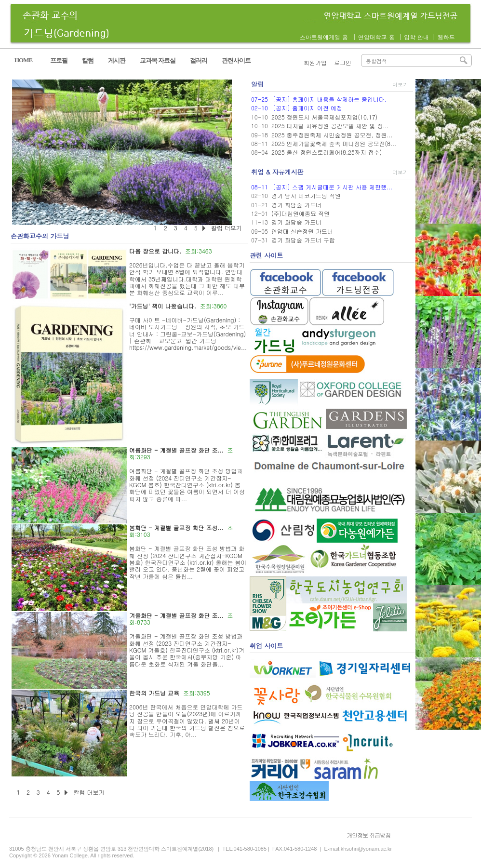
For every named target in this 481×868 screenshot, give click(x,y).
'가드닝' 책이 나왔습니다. (163, 306)
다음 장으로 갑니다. (155, 251)
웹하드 (446, 37)
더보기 (400, 85)
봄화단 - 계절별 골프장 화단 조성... (176, 527)
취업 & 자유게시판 (277, 172)
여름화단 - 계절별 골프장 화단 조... (176, 450)
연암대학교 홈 (376, 37)
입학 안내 (416, 37)
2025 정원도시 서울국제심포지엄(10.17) (324, 117)
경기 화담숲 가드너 (296, 205)
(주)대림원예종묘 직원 (301, 213)
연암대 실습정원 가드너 (302, 231)
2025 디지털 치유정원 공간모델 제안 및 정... (330, 126)
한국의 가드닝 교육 (154, 693)
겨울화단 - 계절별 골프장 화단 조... (176, 615)
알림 (257, 84)
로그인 (343, 62)
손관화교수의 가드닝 (40, 236)
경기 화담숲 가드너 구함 (303, 240)
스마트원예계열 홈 (324, 37)
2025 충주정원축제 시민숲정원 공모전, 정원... (332, 135)
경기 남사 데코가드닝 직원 (306, 195)
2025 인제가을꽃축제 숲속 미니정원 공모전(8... (334, 143)
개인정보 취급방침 (368, 835)
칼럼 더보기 (89, 792)
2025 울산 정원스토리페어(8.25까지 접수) (327, 152)
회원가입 (315, 62)
